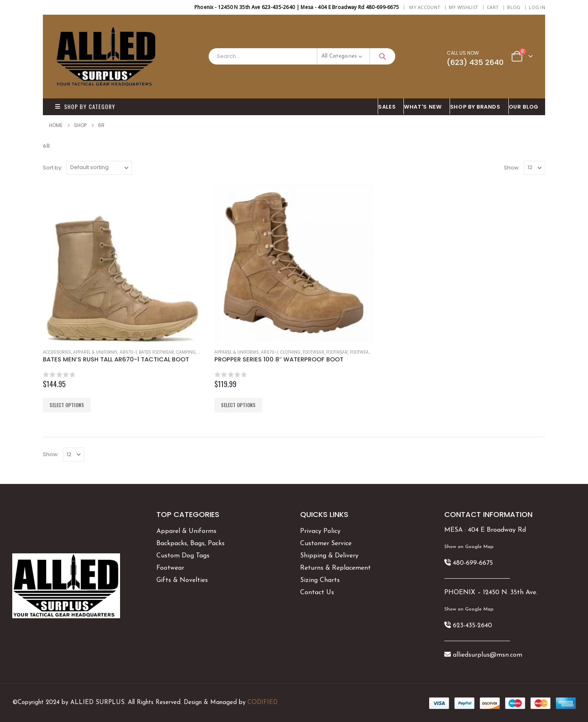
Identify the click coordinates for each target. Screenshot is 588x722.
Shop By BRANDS (475, 107)
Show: (512, 168)
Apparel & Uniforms (95, 352)
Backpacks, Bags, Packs (190, 544)
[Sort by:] (99, 168)
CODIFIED (263, 703)
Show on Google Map (469, 547)
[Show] (535, 168)
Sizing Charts (320, 580)
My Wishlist (463, 7)
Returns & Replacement (335, 568)
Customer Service (326, 544)
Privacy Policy (320, 531)
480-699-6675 (473, 563)
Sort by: (53, 168)
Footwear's (362, 352)
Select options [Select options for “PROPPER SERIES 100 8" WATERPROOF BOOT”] (238, 405)
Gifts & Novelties (182, 580)
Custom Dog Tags (183, 556)
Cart (493, 7)
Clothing (290, 352)
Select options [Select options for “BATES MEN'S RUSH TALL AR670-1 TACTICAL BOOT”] (67, 405)
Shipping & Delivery (329, 556)
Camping (186, 352)
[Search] (383, 56)
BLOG (514, 7)
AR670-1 (128, 352)
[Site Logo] (106, 57)
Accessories (57, 352)
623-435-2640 (472, 626)
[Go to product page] (122, 263)
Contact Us (317, 593)
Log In (537, 7)
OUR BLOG (524, 107)
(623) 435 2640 (475, 62)
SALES (387, 107)
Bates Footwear (156, 352)
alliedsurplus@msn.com (488, 655)
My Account (425, 7)
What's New (423, 107)
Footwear (313, 352)
